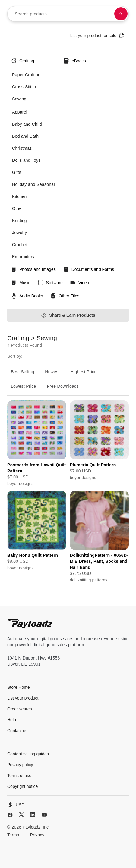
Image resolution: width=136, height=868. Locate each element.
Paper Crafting (26, 75)
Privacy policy (20, 765)
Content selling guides (28, 754)
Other (17, 208)
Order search (20, 709)
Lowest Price (24, 386)
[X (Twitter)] (21, 815)
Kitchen (19, 196)
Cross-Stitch (24, 87)
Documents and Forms (89, 269)
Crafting (22, 61)
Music (21, 283)
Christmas (22, 148)
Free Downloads (63, 386)
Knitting (19, 221)
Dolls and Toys (26, 160)
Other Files (65, 296)
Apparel (20, 112)
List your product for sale (97, 35)
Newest (52, 372)
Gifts (17, 172)
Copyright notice (22, 786)
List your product (23, 698)
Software (50, 283)
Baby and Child (27, 124)
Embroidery (23, 257)
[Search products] (121, 14)
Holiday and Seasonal (33, 184)
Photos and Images (33, 269)
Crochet (20, 245)
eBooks (75, 61)
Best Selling (22, 372)
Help (12, 720)
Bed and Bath (25, 136)
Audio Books (27, 296)
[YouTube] (44, 815)
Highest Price (84, 372)
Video (80, 283)
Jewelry (19, 233)
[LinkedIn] (33, 815)
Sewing (19, 99)
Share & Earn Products (68, 315)
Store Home (19, 687)
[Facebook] (10, 815)
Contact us (17, 731)
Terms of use (19, 776)
